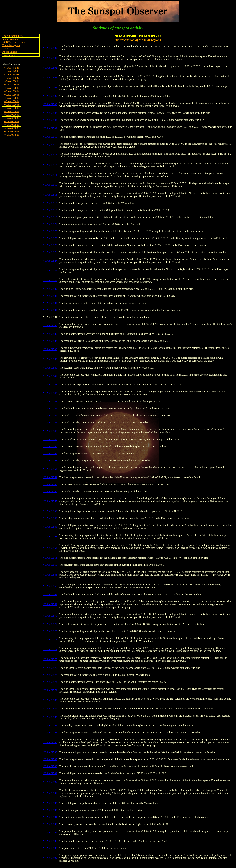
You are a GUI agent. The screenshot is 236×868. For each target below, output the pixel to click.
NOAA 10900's (11, 81)
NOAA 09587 (50, 759)
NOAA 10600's (11, 91)
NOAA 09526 (50, 252)
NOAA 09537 (50, 341)
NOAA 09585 (50, 742)
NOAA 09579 (50, 690)
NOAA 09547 (50, 423)
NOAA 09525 (50, 245)
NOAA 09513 (50, 165)
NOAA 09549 (50, 439)
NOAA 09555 (50, 484)
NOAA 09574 (50, 649)
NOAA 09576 (50, 668)
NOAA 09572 (50, 631)
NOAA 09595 (50, 824)
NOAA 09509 (50, 128)
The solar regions (11, 45)
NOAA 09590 (50, 782)
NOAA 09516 (50, 195)
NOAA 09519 (50, 217)
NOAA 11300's (11, 68)
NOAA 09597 (50, 841)
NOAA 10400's (11, 98)
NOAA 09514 (50, 175)
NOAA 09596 (50, 833)
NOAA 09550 (50, 446)
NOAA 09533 (50, 310)
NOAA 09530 (50, 289)
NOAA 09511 (50, 145)
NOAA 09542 (50, 385)
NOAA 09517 (50, 203)
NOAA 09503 (50, 78)
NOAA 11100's (11, 75)
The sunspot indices (13, 36)
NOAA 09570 (50, 616)
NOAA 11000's (11, 78)
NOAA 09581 (50, 709)
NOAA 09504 (50, 87)
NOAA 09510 (50, 137)
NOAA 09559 (50, 511)
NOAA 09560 (50, 518)
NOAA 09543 (50, 393)
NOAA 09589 (50, 773)
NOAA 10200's (11, 105)
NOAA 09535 (50, 325)
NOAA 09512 (50, 155)
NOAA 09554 (50, 477)
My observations (11, 39)
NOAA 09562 (50, 537)
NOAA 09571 (50, 624)
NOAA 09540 (50, 368)
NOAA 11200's (11, 71)
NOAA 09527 (50, 261)
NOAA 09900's (11, 115)
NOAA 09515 (50, 185)
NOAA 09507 (50, 113)
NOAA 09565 (50, 565)
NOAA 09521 (50, 224)
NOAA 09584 (50, 733)
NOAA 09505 (50, 96)
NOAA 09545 (50, 408)
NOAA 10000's (11, 111)
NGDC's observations (13, 42)
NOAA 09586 (50, 752)
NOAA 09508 (50, 120)
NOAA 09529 (50, 280)
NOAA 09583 (50, 726)
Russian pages (10, 55)
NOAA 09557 (50, 501)
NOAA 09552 (50, 460)
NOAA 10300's (11, 101)
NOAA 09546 (50, 416)
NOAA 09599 (50, 858)
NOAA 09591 (50, 793)
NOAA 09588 (50, 766)
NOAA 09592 (50, 803)
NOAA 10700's (11, 88)
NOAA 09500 (50, 48)
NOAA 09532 (50, 303)
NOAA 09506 (50, 104)
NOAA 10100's (11, 108)
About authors (10, 52)
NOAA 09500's (11, 128)
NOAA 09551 (50, 453)
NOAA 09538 (50, 349)
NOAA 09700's (11, 121)
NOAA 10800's (11, 85)
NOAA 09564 (50, 558)
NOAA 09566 (50, 575)
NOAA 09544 (50, 401)
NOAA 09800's (11, 118)
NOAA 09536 (50, 334)
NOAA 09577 (50, 675)
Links (5, 49)
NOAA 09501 (50, 58)
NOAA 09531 (50, 296)
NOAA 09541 (50, 376)
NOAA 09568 (50, 594)
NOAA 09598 (50, 848)
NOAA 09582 (50, 717)
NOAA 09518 (50, 210)
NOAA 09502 (50, 68)
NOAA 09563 (50, 548)
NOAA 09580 (50, 700)
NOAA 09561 (50, 527)
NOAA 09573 (50, 640)
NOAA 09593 (50, 810)
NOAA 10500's (11, 95)
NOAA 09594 (50, 817)
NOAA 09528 (50, 271)
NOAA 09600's (11, 125)
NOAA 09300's (11, 135)
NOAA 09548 (50, 431)
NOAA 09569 (50, 604)
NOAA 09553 (50, 469)
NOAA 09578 (50, 682)
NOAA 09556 (50, 491)
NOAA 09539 (50, 359)
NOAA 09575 (50, 659)
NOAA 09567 (50, 586)
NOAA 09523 (50, 238)
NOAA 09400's (11, 131)
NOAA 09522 (50, 231)
